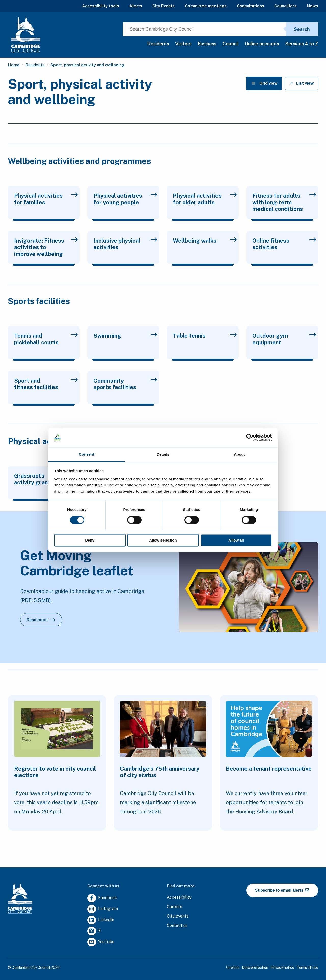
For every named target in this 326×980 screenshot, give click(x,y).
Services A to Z (302, 44)
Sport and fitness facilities (46, 384)
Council (231, 44)
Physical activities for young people (125, 199)
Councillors (286, 6)
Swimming (125, 336)
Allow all (236, 540)
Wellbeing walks (205, 241)
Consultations (250, 6)
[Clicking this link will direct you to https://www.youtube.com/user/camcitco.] (101, 942)
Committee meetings (206, 6)
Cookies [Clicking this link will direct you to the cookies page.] (233, 968)
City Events (164, 6)
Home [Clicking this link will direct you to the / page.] (14, 65)
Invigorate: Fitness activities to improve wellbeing (46, 247)
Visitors (183, 44)
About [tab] (239, 454)
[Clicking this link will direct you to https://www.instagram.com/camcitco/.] (103, 909)
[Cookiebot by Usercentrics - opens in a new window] (250, 437)
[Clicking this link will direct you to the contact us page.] (177, 926)
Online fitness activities (284, 244)
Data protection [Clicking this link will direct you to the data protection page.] (255, 968)
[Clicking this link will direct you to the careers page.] (174, 907)
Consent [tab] (87, 454)
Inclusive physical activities (125, 244)
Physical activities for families (46, 199)
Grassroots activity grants (46, 479)
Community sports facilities (125, 384)
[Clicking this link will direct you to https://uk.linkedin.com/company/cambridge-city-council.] (101, 920)
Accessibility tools (101, 6)
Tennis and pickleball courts (46, 339)
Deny (90, 540)
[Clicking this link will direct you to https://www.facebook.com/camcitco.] (102, 898)
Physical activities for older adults (205, 199)
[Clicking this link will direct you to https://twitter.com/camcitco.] (94, 931)
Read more (44, 621)
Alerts (136, 6)
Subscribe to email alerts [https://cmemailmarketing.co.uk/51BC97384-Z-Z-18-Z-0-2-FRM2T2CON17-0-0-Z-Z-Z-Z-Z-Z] (282, 890)
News (313, 6)
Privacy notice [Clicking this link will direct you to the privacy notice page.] (282, 968)
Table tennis (205, 336)
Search (302, 29)
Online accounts (262, 44)
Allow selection (163, 540)
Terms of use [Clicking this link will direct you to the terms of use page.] (307, 968)
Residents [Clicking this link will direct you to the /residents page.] (35, 65)
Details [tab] (163, 454)
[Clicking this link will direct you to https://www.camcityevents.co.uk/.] (178, 916)
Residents (158, 44)
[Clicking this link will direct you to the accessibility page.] (179, 897)
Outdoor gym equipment (284, 339)
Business (207, 44)
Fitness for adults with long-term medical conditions (284, 202)
